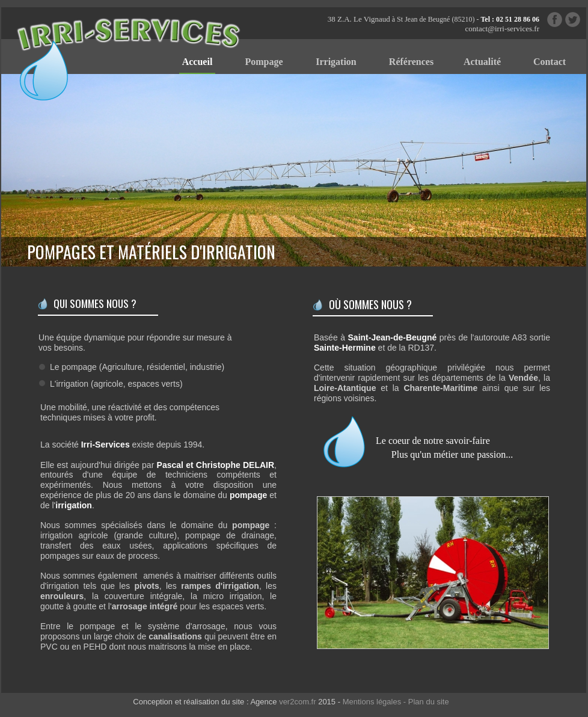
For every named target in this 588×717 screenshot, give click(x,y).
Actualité (482, 62)
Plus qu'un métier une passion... (452, 454)
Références (411, 62)
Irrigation (336, 62)
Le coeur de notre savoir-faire (433, 441)
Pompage (264, 62)
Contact (550, 62)
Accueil (198, 62)
